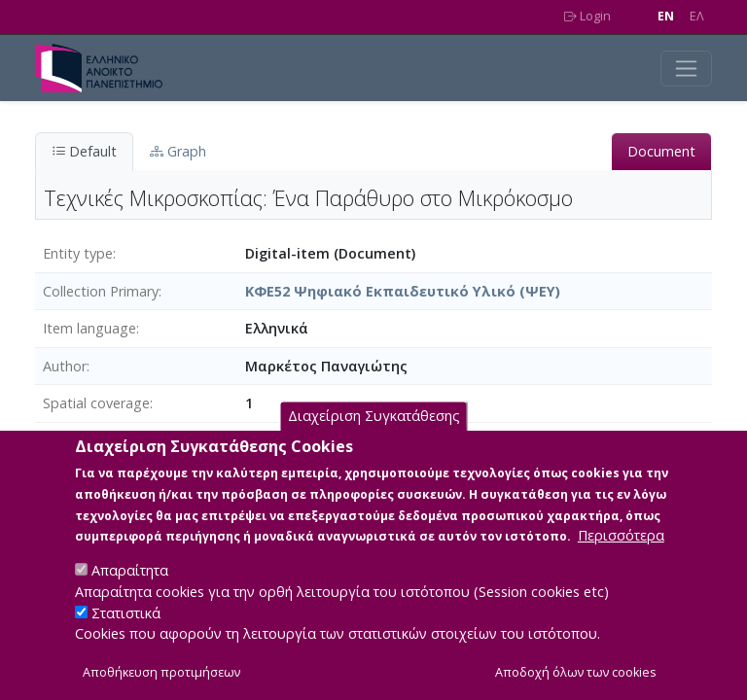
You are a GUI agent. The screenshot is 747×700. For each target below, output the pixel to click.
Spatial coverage (96, 403)
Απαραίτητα (130, 595)
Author (65, 366)
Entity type (78, 253)
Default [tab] (84, 151)
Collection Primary (101, 291)
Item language (89, 328)
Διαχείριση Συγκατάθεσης (374, 440)
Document (661, 151)
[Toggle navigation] (686, 69)
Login (587, 16)
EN (666, 16)
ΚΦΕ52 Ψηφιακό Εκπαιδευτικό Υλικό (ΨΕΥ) (403, 291)
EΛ (697, 16)
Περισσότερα (621, 560)
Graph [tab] (178, 151)
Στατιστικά (126, 636)
